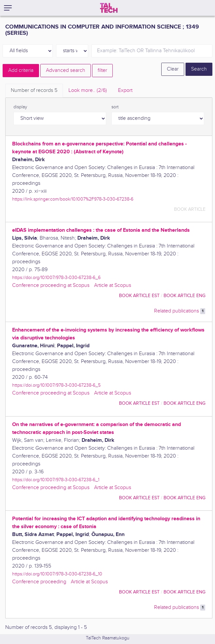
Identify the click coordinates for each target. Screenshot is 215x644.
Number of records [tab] (34, 90)
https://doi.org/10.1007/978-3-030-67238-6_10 (57, 574)
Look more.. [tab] (88, 90)
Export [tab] (125, 90)
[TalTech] (109, 8)
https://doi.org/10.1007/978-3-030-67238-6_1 (56, 480)
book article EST (139, 296)
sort (115, 107)
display (20, 107)
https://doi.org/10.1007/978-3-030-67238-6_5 (56, 385)
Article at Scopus (113, 285)
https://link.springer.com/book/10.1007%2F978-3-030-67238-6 (73, 199)
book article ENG (185, 296)
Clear (173, 69)
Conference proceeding (39, 582)
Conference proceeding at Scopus (51, 285)
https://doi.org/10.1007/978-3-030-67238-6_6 (56, 278)
